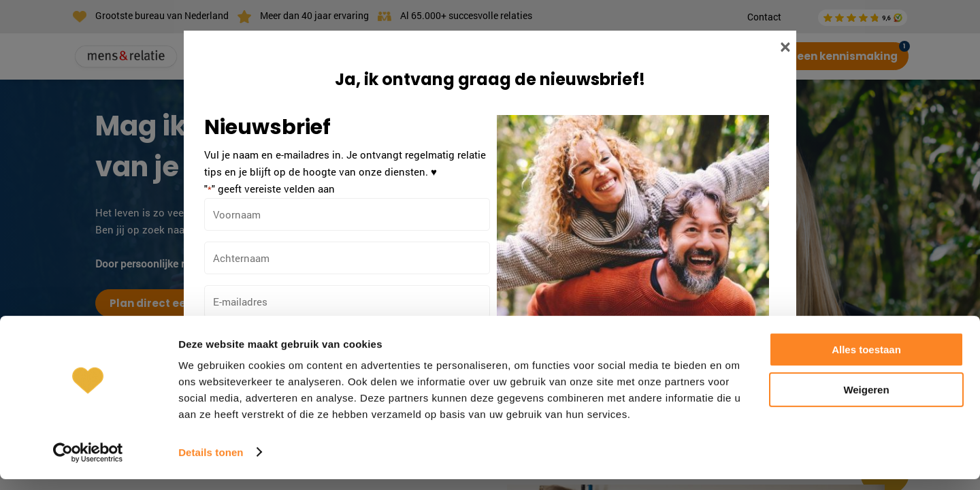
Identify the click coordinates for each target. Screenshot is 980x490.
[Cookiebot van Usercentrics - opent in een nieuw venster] (88, 463)
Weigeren (866, 401)
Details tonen (211, 463)
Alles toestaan (866, 361)
